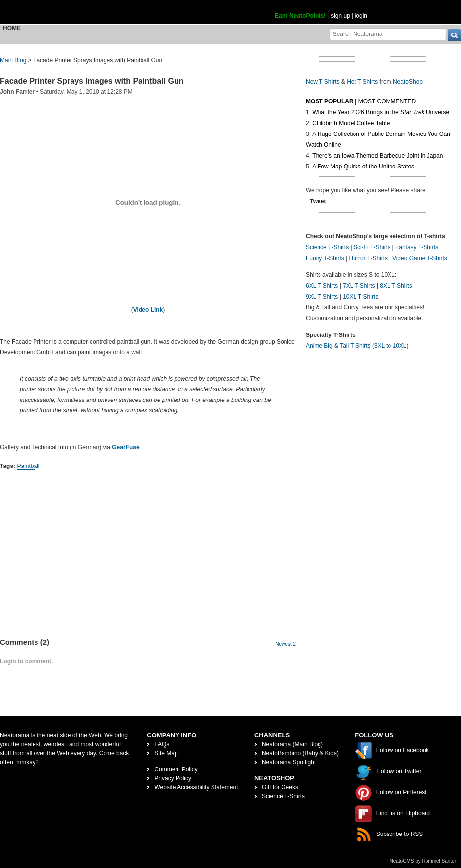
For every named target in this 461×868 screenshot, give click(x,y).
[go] (454, 35)
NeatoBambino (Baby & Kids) (300, 753)
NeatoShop (408, 82)
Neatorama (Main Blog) (292, 744)
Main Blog (13, 60)
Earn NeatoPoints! (300, 16)
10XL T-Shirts (360, 297)
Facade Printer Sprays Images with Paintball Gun (92, 81)
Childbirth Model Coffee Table (351, 123)
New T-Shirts (322, 82)
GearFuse (125, 447)
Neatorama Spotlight (289, 762)
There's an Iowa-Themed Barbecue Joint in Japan (377, 156)
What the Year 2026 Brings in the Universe (381, 112)
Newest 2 (285, 644)
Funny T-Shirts (325, 258)
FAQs (162, 744)
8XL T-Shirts (396, 286)
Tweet (318, 201)
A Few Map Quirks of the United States (363, 167)
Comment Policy (176, 769)
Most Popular (330, 101)
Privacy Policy (173, 778)
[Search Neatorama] (388, 34)
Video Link (148, 310)
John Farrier (17, 92)
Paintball (28, 466)
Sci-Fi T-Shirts (372, 247)
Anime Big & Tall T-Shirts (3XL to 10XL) (357, 346)
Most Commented (387, 101)
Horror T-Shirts (368, 258)
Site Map (166, 753)
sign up (340, 16)
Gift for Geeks (280, 787)
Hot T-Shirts (362, 82)
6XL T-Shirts (322, 286)
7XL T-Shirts (359, 286)
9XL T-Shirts (322, 297)
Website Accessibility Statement (196, 787)
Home (12, 28)
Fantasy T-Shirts (417, 247)
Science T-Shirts (327, 247)
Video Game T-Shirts (420, 258)
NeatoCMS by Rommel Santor (423, 861)
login (361, 16)
